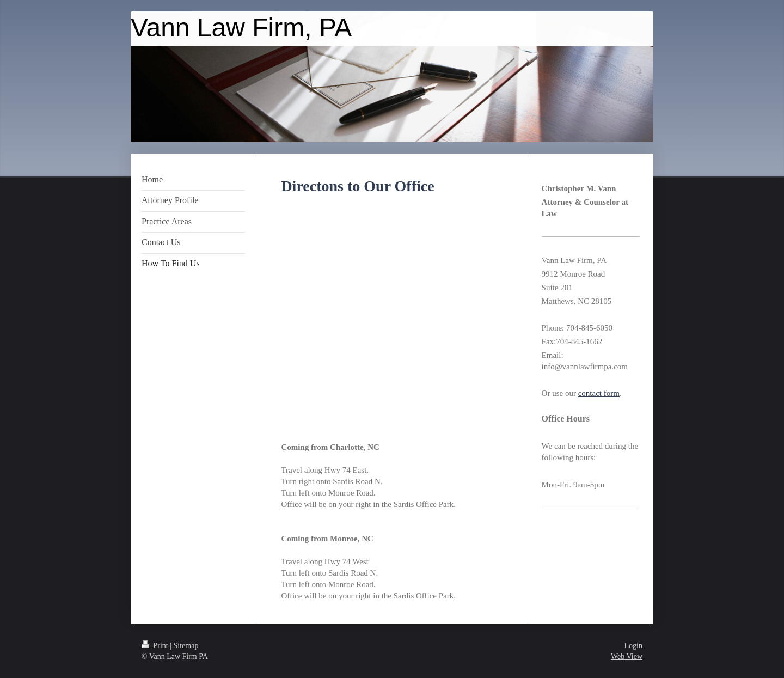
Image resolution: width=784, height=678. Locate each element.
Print (156, 646)
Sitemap (186, 646)
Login (633, 646)
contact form (599, 393)
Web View (627, 656)
